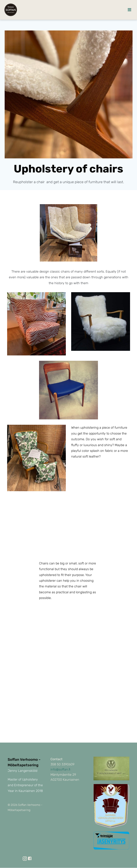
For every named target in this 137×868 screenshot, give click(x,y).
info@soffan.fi (61, 770)
